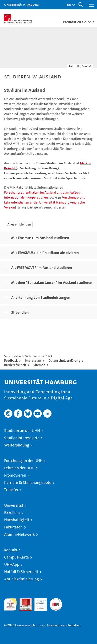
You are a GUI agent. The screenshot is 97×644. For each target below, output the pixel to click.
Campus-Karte (17, 557)
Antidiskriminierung (21, 579)
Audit (23, 600)
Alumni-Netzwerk (19, 534)
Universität (14, 505)
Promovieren (15, 475)
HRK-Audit (38, 603)
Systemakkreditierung (56, 600)
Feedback (11, 360)
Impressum (33, 360)
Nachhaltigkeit (17, 520)
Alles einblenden (19, 224)
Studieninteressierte (22, 438)
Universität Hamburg (21, 4)
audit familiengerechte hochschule (10, 604)
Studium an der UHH (22, 431)
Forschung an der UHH (23, 461)
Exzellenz (12, 513)
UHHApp (12, 564)
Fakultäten (13, 527)
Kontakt (11, 550)
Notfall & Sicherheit (21, 572)
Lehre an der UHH (19, 468)
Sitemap (39, 365)
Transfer (11, 490)
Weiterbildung (17, 445)
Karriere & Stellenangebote (28, 482)
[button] (70, 5)
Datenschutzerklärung (64, 360)
